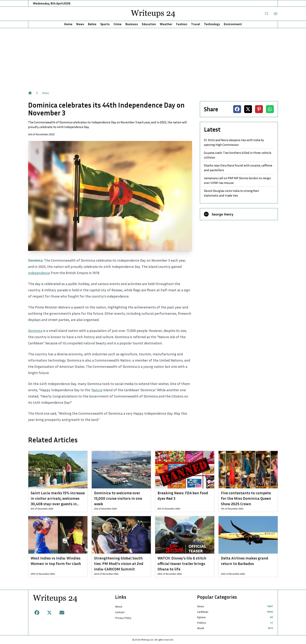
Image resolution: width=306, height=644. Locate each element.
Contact (120, 612)
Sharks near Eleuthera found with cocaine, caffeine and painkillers (238, 168)
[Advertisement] (153, 57)
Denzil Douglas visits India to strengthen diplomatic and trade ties (231, 193)
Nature (97, 390)
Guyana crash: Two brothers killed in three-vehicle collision (238, 155)
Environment (233, 24)
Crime (118, 24)
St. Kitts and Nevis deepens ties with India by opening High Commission (234, 142)
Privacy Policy (123, 618)
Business (132, 24)
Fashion (182, 24)
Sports (105, 24)
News (80, 24)
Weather (166, 24)
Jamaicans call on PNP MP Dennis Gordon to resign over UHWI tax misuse (237, 180)
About (119, 606)
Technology (212, 24)
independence (39, 273)
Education (149, 24)
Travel (196, 24)
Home (68, 24)
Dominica (35, 330)
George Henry (223, 214)
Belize (92, 24)
